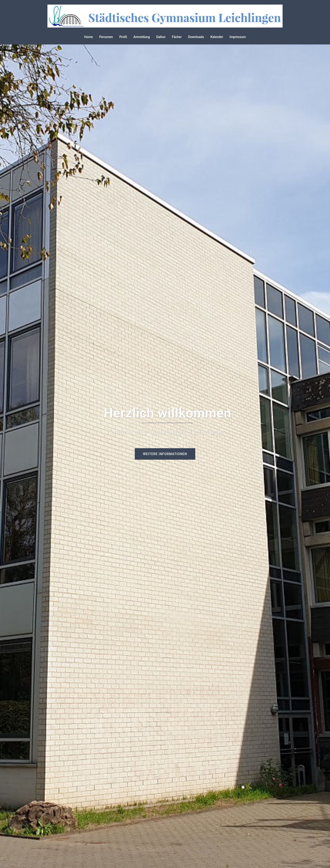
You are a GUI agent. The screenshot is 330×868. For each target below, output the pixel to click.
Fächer (177, 37)
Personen (106, 37)
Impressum (238, 37)
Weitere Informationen (165, 454)
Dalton (161, 37)
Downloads (196, 37)
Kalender (217, 37)
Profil (123, 37)
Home (89, 37)
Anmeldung (142, 37)
